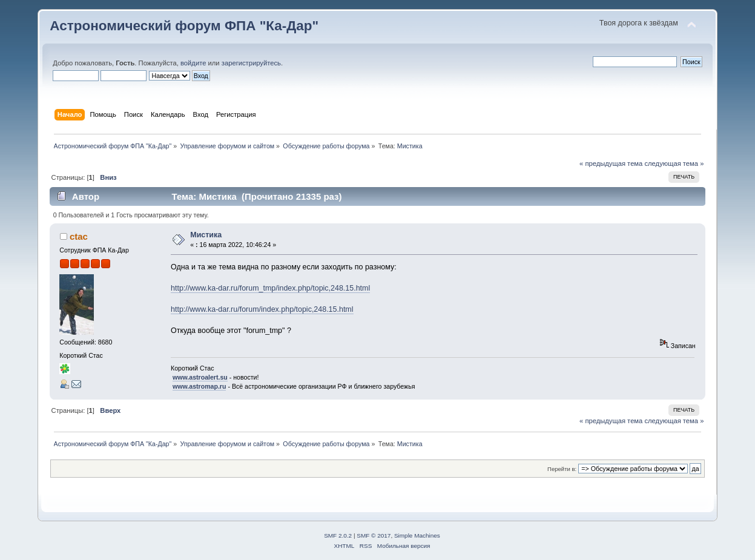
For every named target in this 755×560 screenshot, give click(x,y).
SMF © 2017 (374, 535)
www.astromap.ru (199, 386)
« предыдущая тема (611, 163)
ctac (79, 236)
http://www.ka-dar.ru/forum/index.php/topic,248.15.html (262, 309)
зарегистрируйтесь (251, 63)
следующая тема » (674, 163)
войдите (193, 63)
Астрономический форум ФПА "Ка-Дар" (184, 26)
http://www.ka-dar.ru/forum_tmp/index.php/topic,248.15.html (270, 288)
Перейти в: (562, 469)
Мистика (206, 235)
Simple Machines (417, 535)
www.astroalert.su (200, 377)
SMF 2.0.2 (338, 535)
